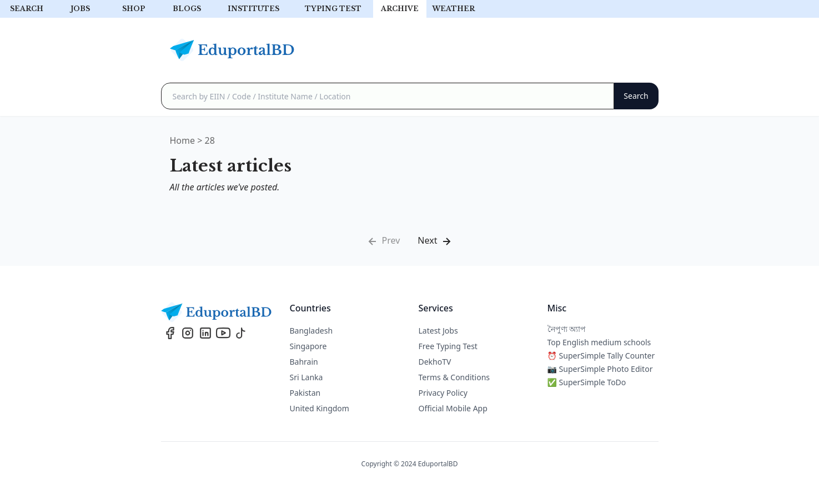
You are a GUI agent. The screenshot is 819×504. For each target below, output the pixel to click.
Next (435, 241)
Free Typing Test (448, 346)
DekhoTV (435, 362)
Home (183, 140)
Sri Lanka (307, 377)
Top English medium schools (599, 342)
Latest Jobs (438, 331)
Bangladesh (311, 331)
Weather (453, 9)
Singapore (308, 346)
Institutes (253, 9)
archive (400, 9)
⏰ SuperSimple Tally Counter (601, 356)
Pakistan (305, 393)
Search (27, 9)
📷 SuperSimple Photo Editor (600, 369)
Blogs (187, 9)
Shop (134, 9)
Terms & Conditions (454, 377)
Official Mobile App (453, 408)
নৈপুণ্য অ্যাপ (567, 329)
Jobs (80, 9)
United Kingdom (320, 408)
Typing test (333, 9)
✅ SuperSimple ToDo (587, 382)
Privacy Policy (443, 393)
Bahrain (304, 362)
